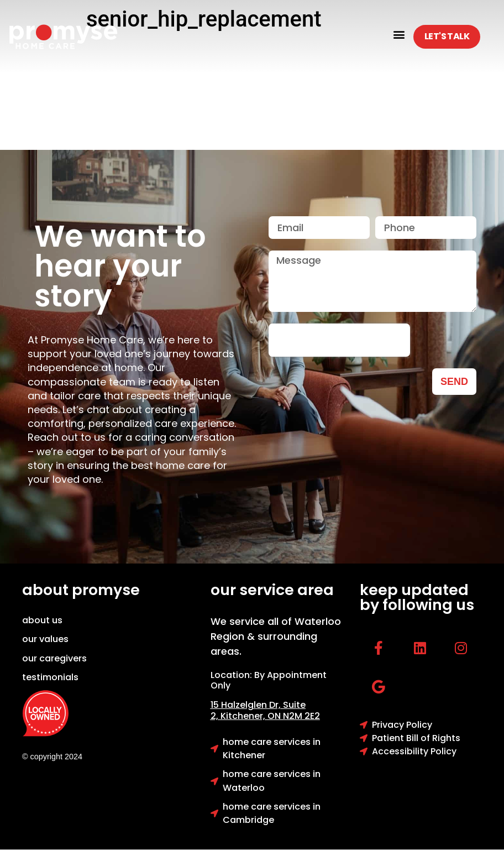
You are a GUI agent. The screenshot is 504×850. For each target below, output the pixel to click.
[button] (399, 34)
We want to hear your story (120, 266)
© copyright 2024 (52, 757)
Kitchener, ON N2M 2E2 (270, 716)
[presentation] (339, 340)
